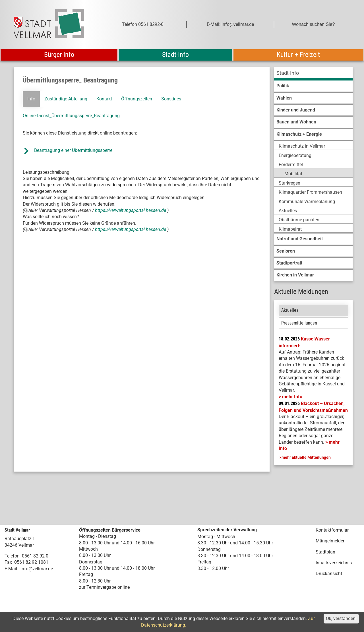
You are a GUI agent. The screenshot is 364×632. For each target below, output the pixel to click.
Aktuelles (290, 310)
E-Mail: (11, 569)
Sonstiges (171, 99)
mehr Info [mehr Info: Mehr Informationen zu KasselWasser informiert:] (292, 397)
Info (31, 99)
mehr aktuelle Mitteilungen (306, 457)
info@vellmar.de (37, 569)
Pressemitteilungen (299, 323)
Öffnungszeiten (137, 99)
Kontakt (104, 99)
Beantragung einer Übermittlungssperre (74, 150)
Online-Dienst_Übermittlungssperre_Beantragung (71, 116)
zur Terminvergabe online (104, 587)
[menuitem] (313, 74)
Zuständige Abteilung (66, 99)
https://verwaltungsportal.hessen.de (131, 210)
